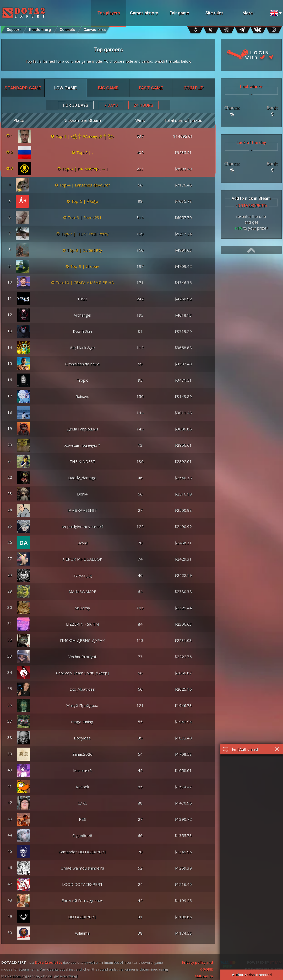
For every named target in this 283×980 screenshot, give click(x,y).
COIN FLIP (194, 88)
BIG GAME (108, 88)
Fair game (179, 13)
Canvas (95, 28)
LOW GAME (66, 88)
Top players (109, 13)
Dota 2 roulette (49, 962)
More (255, 13)
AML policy (204, 976)
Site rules (214, 13)
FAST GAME (151, 88)
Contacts (67, 30)
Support (14, 30)
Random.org (40, 30)
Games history (144, 13)
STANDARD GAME (23, 88)
